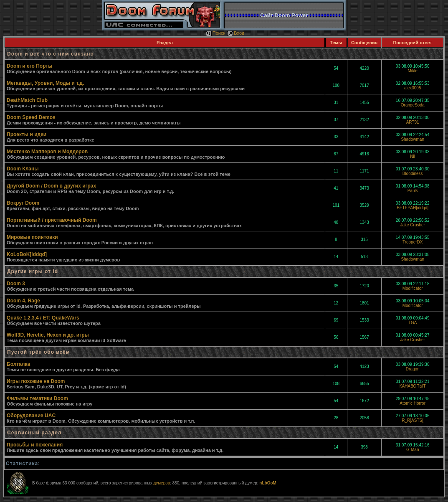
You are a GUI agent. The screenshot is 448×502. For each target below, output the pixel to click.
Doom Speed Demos (31, 117)
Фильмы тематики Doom (37, 398)
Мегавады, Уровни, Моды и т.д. (45, 83)
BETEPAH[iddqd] (413, 208)
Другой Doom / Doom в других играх (51, 186)
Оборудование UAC (31, 416)
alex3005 (413, 88)
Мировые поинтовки (32, 237)
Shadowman (413, 139)
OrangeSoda (413, 105)
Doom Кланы (23, 169)
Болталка (18, 364)
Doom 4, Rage (23, 301)
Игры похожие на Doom (36, 381)
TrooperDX (413, 242)
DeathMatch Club (27, 100)
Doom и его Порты (29, 66)
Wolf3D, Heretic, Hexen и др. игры (48, 335)
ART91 (413, 122)
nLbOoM (268, 483)
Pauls (413, 191)
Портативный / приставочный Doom (52, 220)
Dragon (413, 369)
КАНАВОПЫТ (413, 386)
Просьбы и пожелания (35, 445)
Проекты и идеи (27, 134)
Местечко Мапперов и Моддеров (47, 152)
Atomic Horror (413, 403)
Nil (413, 156)
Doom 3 (16, 284)
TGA (413, 323)
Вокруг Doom (23, 203)
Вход (236, 33)
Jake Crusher (412, 225)
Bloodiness (413, 174)
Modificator (413, 288)
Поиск (215, 33)
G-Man (413, 450)
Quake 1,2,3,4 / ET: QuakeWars (43, 318)
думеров (162, 483)
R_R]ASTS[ (413, 420)
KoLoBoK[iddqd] (27, 254)
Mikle (413, 71)
